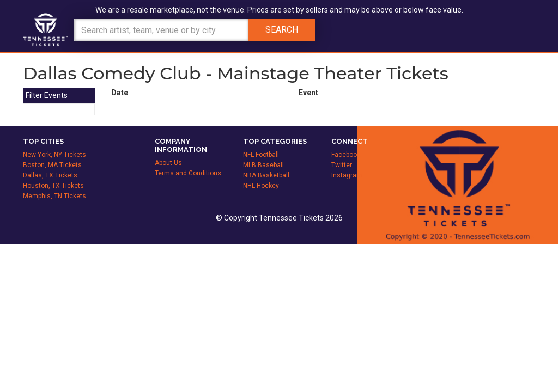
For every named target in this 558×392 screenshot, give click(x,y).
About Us (168, 163)
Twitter (342, 165)
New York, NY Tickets (54, 155)
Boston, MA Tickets (52, 165)
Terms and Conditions (188, 173)
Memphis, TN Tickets (54, 196)
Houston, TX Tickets (53, 186)
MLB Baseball (263, 165)
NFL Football (261, 155)
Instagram (347, 175)
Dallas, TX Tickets (50, 175)
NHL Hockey (261, 186)
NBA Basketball (266, 175)
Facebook (346, 155)
